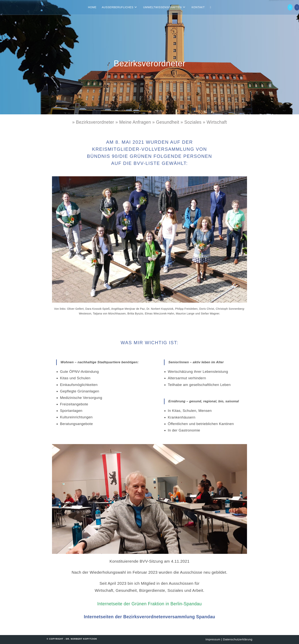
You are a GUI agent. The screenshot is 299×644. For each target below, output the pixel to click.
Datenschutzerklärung (238, 639)
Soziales (193, 122)
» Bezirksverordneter (93, 122)
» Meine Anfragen (134, 122)
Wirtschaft (216, 122)
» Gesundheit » (168, 122)
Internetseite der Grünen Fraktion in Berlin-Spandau (149, 604)
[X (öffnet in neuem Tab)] (290, 7)
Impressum (213, 639)
